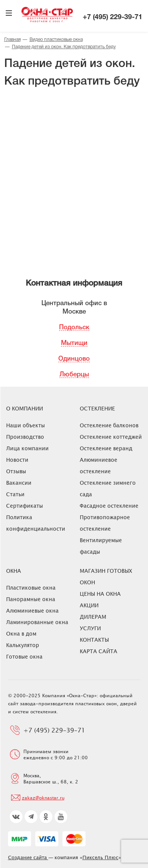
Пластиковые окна (31, 588)
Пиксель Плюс (100, 857)
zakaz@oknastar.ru (43, 798)
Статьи (15, 494)
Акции (89, 605)
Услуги (90, 628)
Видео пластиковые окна (56, 40)
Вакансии (19, 483)
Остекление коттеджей (111, 437)
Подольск (74, 328)
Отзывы (16, 471)
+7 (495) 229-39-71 (113, 17)
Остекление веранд (106, 448)
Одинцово (74, 359)
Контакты (94, 640)
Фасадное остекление (109, 506)
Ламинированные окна (37, 622)
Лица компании (27, 448)
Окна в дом (21, 633)
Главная (12, 40)
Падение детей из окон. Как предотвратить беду (64, 47)
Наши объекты (25, 425)
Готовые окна (24, 656)
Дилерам (93, 617)
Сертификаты (25, 506)
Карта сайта (99, 651)
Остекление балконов (109, 425)
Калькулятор (23, 645)
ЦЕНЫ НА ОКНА (100, 594)
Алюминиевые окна (32, 611)
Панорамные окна (31, 599)
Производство (25, 437)
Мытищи (74, 343)
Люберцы (74, 375)
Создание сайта (28, 857)
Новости (17, 460)
